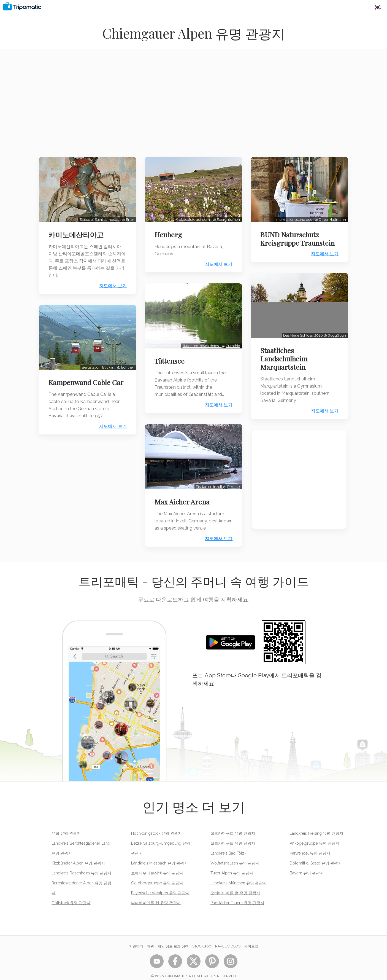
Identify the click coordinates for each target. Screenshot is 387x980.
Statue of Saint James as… (99, 217)
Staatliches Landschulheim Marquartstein (286, 354)
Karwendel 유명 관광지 (310, 846)
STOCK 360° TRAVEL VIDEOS (216, 939)
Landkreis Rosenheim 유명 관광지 (81, 866)
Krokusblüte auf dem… (192, 217)
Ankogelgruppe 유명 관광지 (315, 836)
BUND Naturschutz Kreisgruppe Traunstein (299, 236)
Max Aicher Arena (184, 495)
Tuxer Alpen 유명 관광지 (232, 866)
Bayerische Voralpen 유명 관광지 (160, 886)
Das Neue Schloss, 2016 (302, 331)
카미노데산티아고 (78, 232)
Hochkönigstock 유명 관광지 (156, 826)
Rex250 (232, 480)
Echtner (126, 363)
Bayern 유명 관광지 (307, 866)
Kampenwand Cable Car (81, 382)
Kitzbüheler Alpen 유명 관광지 (78, 856)
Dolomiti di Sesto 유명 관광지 (316, 856)
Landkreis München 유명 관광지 (239, 876)
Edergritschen (227, 217)
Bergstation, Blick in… (98, 363)
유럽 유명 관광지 (66, 826)
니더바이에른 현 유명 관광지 (156, 896)
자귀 (150, 939)
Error (128, 217)
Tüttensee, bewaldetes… (200, 341)
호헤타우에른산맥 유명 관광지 (157, 866)
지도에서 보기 (111, 283)
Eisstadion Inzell (208, 480)
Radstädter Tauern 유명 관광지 (237, 896)
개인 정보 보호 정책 (173, 939)
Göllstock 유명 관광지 (71, 896)
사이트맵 (251, 939)
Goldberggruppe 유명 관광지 (157, 876)
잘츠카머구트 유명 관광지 (233, 826)
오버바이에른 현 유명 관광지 (235, 886)
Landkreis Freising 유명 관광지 (316, 826)
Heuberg (170, 232)
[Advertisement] (194, 106)
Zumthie (231, 341)
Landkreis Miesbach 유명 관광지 (159, 856)
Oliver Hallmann (331, 217)
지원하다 (136, 939)
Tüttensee (171, 356)
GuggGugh (335, 331)
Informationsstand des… (293, 217)
